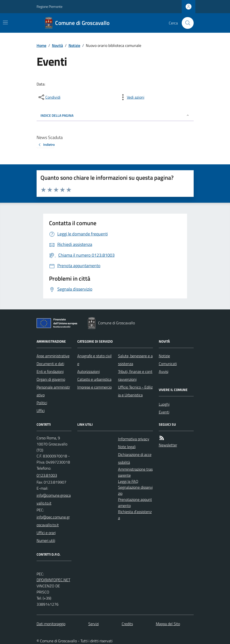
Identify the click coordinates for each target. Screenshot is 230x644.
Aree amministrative (53, 356)
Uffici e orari (46, 533)
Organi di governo (51, 379)
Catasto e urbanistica (94, 379)
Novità (57, 45)
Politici (42, 403)
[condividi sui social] (49, 97)
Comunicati (168, 364)
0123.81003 (47, 475)
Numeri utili (46, 540)
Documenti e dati (50, 364)
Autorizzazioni (89, 371)
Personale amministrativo (53, 391)
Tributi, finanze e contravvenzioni (135, 375)
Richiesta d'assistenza (135, 515)
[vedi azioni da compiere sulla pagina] (132, 97)
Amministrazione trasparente (135, 472)
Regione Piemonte (50, 6)
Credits (127, 624)
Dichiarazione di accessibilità (135, 458)
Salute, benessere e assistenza (135, 360)
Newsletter (168, 445)
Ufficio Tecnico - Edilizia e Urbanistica (135, 391)
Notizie (74, 45)
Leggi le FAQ (128, 481)
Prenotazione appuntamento (135, 502)
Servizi (94, 624)
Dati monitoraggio (51, 624)
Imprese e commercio (95, 387)
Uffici (41, 411)
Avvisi (164, 371)
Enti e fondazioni (50, 371)
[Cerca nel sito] (186, 23)
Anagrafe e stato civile (95, 360)
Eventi (164, 412)
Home (41, 45)
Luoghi (164, 404)
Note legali (127, 447)
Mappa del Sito (168, 624)
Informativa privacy (134, 439)
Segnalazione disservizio (135, 490)
